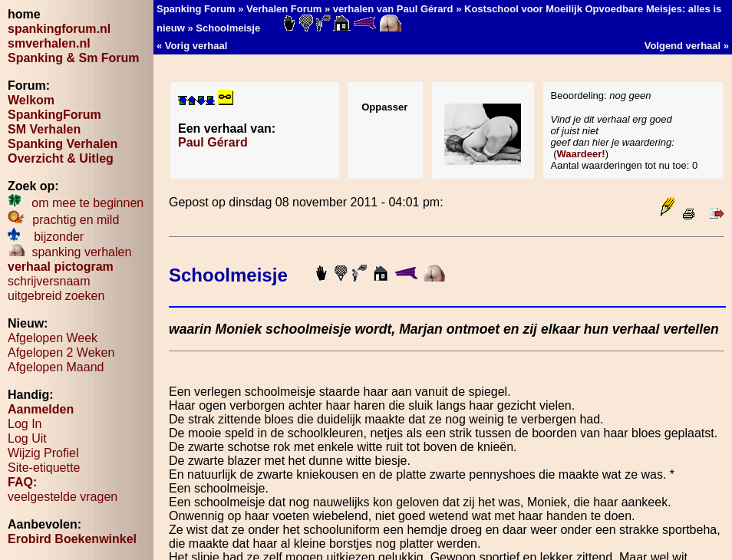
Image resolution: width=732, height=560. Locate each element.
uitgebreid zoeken (56, 296)
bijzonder (46, 237)
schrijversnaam (49, 281)
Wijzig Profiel (43, 453)
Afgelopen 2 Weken (61, 352)
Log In (25, 424)
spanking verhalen (69, 252)
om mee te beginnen (76, 203)
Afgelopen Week (53, 338)
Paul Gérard (213, 142)
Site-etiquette (44, 468)
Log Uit (27, 438)
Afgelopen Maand (56, 367)
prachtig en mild (63, 220)
